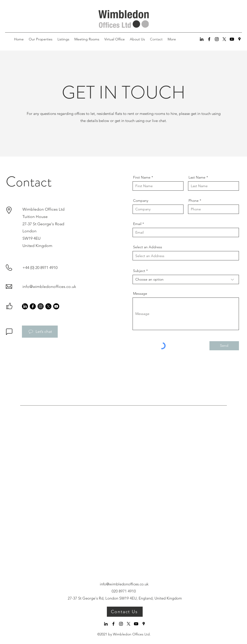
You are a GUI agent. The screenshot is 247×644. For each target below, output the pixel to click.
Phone (194, 201)
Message (140, 293)
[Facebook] (209, 39)
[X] (224, 39)
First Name (142, 177)
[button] (63, 39)
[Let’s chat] (40, 332)
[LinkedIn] (202, 39)
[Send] (224, 346)
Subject (139, 271)
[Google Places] (239, 39)
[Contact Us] (125, 612)
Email (137, 224)
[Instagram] (217, 39)
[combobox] (186, 256)
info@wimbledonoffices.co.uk (49, 287)
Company (141, 201)
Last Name (197, 177)
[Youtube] (232, 39)
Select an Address (148, 247)
